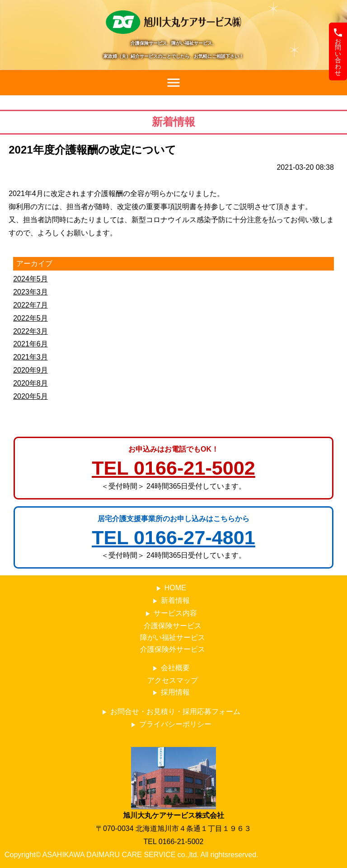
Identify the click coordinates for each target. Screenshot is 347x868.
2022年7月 (30, 305)
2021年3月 (30, 357)
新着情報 (170, 601)
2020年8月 (30, 383)
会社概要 (170, 668)
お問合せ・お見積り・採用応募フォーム (170, 712)
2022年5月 (30, 318)
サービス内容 (170, 614)
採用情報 (170, 693)
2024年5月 (30, 279)
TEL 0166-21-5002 (173, 468)
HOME (170, 588)
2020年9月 (30, 370)
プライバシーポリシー (170, 725)
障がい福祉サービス (173, 637)
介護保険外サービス (173, 649)
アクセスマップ (173, 680)
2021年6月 (30, 344)
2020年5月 (30, 396)
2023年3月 (30, 292)
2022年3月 (30, 331)
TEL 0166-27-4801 (173, 537)
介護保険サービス (173, 626)
